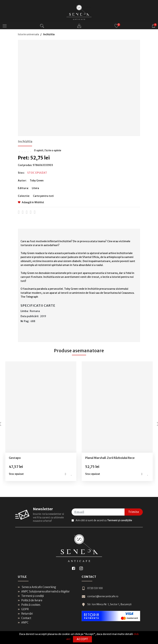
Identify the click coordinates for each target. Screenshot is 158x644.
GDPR (23, 609)
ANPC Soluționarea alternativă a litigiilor (44, 591)
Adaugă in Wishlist (31, 202)
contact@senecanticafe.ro (100, 596)
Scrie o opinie (53, 150)
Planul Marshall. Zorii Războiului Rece (110, 458)
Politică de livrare (30, 600)
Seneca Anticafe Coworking (37, 587)
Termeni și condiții (31, 596)
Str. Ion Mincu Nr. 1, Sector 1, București (107, 604)
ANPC (23, 622)
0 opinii (39, 150)
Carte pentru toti (43, 196)
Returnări (25, 614)
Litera (35, 188)
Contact (25, 618)
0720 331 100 (92, 588)
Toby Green (37, 181)
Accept (82, 639)
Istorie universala (28, 34)
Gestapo (15, 458)
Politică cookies (29, 605)
